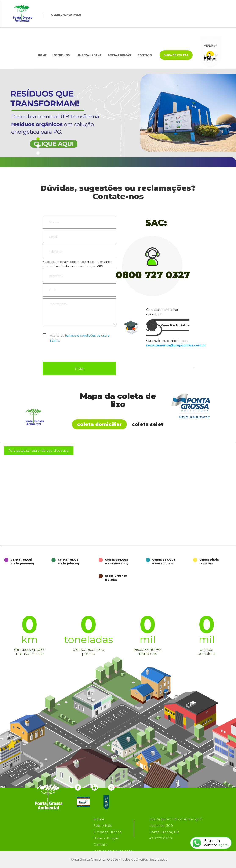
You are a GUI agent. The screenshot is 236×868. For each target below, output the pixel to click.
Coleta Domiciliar (99, 424)
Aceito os (80, 336)
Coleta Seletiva (152, 424)
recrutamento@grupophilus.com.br (176, 345)
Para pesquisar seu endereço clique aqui (39, 451)
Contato (145, 55)
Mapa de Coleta (176, 55)
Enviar (79, 369)
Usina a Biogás (119, 55)
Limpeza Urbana (89, 55)
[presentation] (75, 352)
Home (42, 55)
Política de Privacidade (113, 851)
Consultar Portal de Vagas (168, 326)
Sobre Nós (61, 55)
